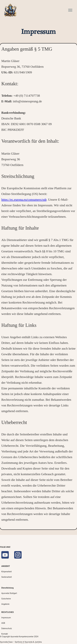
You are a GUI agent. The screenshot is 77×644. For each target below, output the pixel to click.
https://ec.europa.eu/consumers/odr (24, 200)
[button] (69, 10)
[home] (10, 10)
